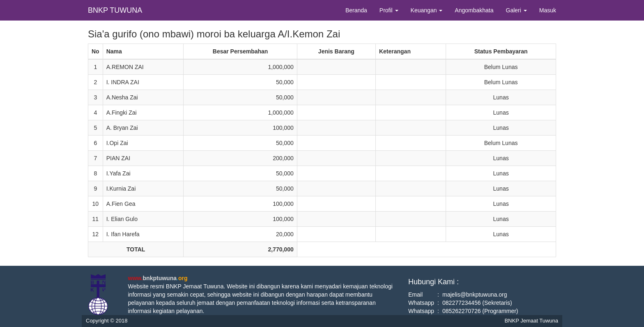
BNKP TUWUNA (115, 10)
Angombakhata (474, 10)
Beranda (356, 10)
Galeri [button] (516, 10)
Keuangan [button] (427, 10)
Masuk (548, 10)
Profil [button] (389, 10)
